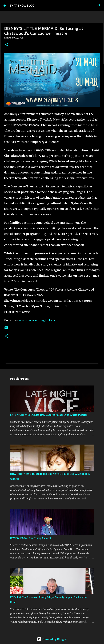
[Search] (99, 6)
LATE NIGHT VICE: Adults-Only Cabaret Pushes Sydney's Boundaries (49, 415)
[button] (6, 45)
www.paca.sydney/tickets (37, 320)
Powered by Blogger (52, 639)
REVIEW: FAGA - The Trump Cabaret (31, 538)
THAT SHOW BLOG (22, 6)
